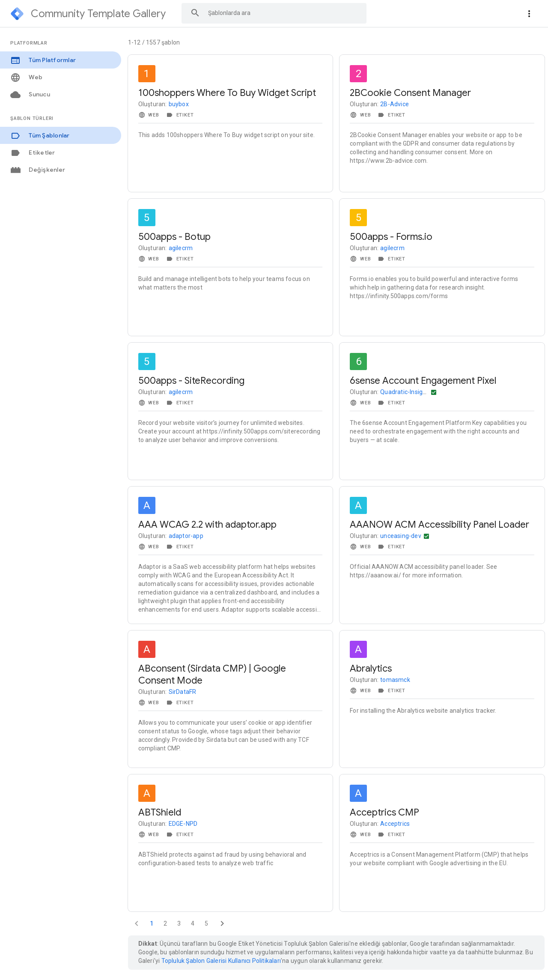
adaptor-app (186, 536)
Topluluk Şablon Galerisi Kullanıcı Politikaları (221, 961)
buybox (179, 104)
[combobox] (274, 13)
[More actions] (529, 14)
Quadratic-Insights (406, 392)
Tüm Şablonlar (40, 136)
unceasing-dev (401, 536)
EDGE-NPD (183, 824)
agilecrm (181, 248)
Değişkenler (38, 170)
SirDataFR (183, 692)
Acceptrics (395, 824)
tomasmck (395, 680)
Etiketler (33, 153)
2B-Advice (395, 104)
